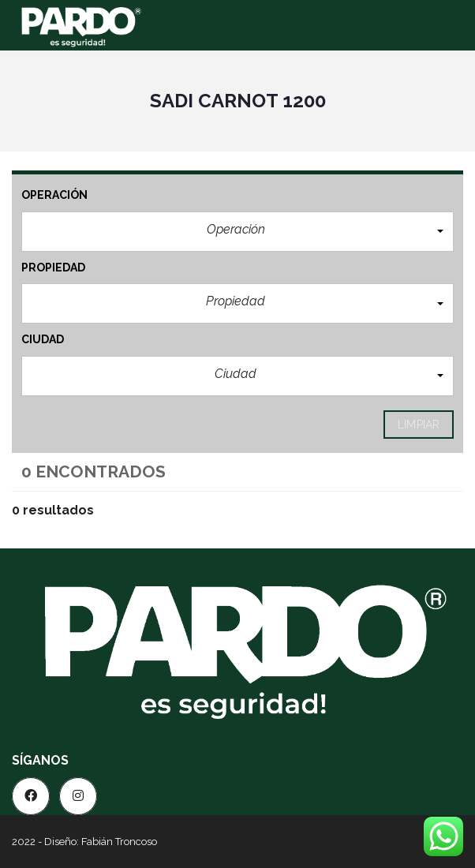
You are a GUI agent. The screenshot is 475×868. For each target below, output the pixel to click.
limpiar (419, 425)
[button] (237, 232)
